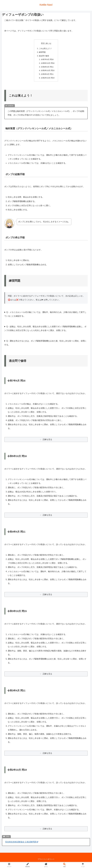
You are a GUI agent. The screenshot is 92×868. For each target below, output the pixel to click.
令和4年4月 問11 (47, 68)
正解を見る (47, 441)
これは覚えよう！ (46, 49)
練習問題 (42, 52)
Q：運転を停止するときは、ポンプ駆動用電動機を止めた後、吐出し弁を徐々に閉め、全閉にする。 (45, 344)
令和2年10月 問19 (48, 79)
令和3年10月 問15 (48, 71)
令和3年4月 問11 (47, 75)
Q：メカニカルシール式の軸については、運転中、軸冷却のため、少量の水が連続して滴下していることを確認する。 (45, 315)
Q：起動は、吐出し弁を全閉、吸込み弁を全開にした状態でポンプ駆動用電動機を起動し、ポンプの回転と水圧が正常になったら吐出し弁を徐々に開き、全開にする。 (45, 330)
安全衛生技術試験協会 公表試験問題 (22, 843)
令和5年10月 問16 (48, 64)
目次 (43, 43)
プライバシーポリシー (46, 860)
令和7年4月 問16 (47, 60)
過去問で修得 (44, 56)
